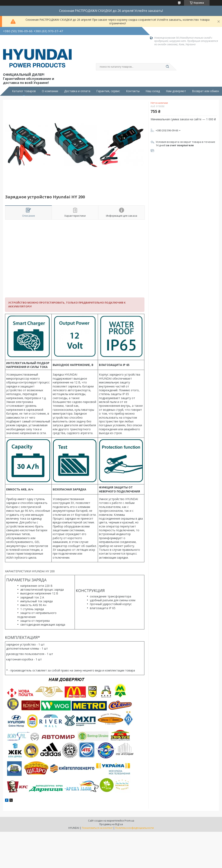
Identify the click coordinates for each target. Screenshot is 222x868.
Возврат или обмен (206, 91)
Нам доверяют (176, 91)
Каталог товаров (24, 91)
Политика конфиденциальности (135, 828)
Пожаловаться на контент (97, 828)
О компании (50, 91)
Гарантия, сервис (108, 91)
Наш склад (153, 91)
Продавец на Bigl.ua (111, 824)
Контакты (133, 91)
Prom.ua (129, 821)
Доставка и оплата (77, 91)
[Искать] (167, 67)
